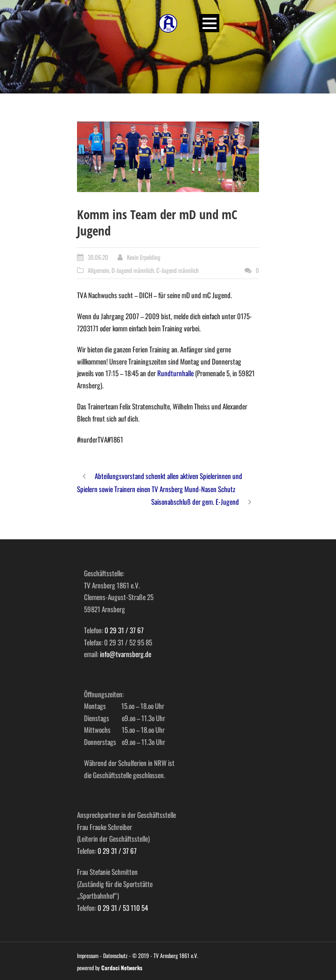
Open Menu (209, 23)
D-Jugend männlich (133, 270)
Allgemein (98, 270)
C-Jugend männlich (178, 270)
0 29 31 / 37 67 (124, 630)
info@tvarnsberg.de (126, 654)
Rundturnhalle (175, 373)
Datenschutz (115, 955)
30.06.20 (98, 257)
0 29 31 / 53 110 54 (123, 908)
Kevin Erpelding (144, 257)
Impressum (88, 955)
